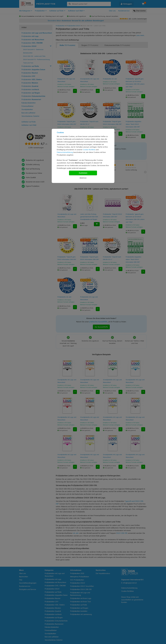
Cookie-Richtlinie (89, 150)
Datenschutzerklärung (65, 152)
